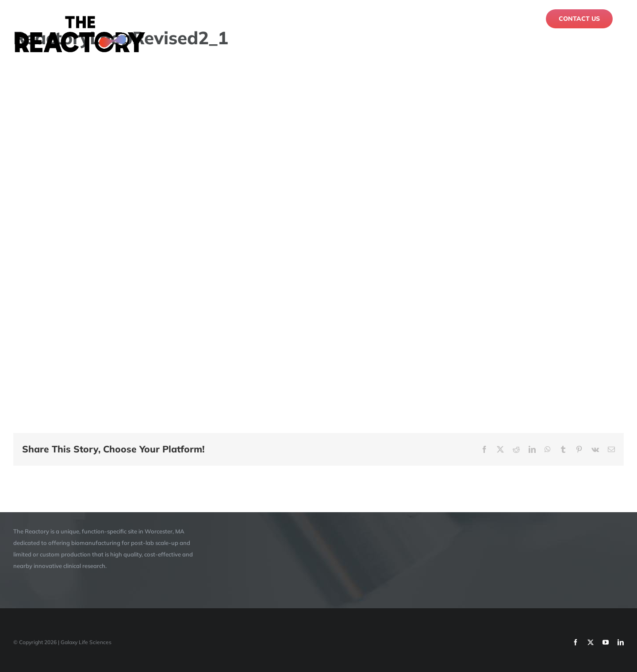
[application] (318, 235)
